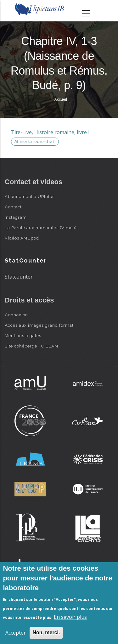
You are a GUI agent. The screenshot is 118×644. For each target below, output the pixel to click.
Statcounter (19, 277)
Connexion (16, 315)
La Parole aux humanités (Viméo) (41, 228)
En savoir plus (70, 617)
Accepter (16, 633)
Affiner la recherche (35, 141)
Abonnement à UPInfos (30, 196)
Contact (13, 207)
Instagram (16, 217)
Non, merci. (46, 633)
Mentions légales (23, 336)
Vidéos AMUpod (22, 238)
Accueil (61, 99)
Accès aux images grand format (39, 325)
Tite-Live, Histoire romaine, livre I (50, 132)
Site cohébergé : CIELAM (31, 346)
